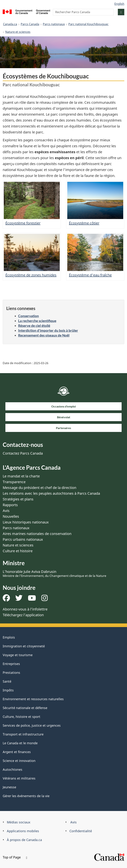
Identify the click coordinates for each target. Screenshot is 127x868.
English (119, 4)
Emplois (9, 637)
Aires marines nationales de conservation (37, 534)
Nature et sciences (18, 32)
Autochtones (13, 769)
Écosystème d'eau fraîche (90, 275)
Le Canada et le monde (20, 743)
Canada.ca (10, 24)
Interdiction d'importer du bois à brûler (48, 330)
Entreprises (11, 664)
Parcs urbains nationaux (23, 539)
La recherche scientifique (37, 321)
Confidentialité (81, 831)
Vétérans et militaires (19, 778)
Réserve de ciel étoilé (34, 326)
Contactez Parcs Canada (23, 453)
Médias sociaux (19, 822)
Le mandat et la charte (21, 476)
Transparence (14, 482)
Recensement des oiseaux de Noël (44, 335)
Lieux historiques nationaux (26, 522)
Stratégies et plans (18, 499)
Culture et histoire (18, 551)
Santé (7, 681)
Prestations (11, 673)
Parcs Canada (30, 24)
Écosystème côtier (84, 223)
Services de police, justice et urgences (32, 725)
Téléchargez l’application (23, 615)
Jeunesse (9, 787)
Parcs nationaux (54, 24)
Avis (6, 511)
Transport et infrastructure (23, 734)
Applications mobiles (23, 831)
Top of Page (15, 857)
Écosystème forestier (23, 223)
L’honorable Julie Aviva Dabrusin (55, 573)
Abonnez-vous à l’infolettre (25, 609)
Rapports (10, 505)
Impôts (8, 690)
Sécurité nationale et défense (25, 708)
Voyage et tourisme (18, 655)
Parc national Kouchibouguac (88, 24)
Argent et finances (17, 752)
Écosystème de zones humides (31, 275)
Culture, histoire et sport (21, 717)
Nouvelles (11, 516)
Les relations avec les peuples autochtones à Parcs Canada (51, 493)
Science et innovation (19, 761)
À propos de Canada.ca (24, 840)
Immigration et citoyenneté (24, 646)
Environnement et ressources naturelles (33, 699)
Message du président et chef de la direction (39, 488)
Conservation (29, 316)
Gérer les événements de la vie (26, 796)
